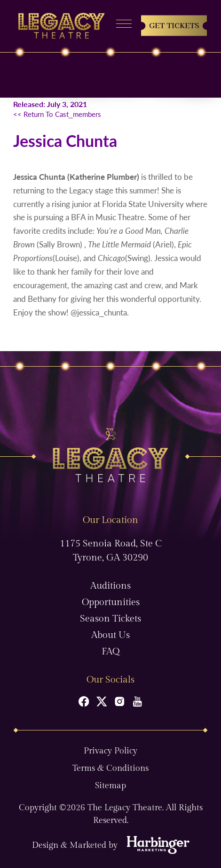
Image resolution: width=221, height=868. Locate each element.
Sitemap (110, 786)
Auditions (110, 586)
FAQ (110, 652)
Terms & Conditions (110, 768)
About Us (110, 635)
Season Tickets (110, 619)
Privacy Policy (110, 751)
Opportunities (111, 602)
